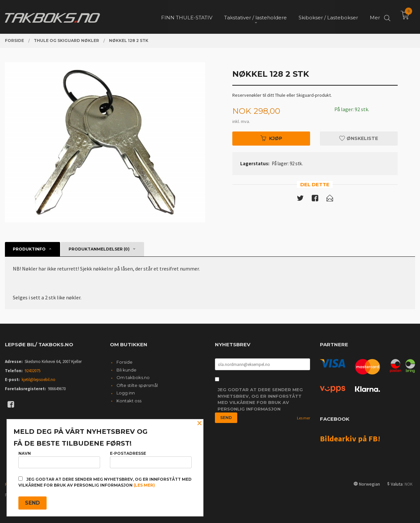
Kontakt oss (129, 401)
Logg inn (126, 393)
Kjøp (271, 138)
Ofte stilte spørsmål (137, 385)
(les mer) (144, 485)
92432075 (32, 371)
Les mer (304, 418)
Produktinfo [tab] (29, 249)
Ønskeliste (359, 138)
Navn (59, 460)
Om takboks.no (133, 377)
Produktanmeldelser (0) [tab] (99, 249)
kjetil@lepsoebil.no (39, 380)
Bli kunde (126, 370)
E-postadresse (151, 460)
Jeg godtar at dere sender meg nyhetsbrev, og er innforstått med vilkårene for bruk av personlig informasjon (260, 399)
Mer (375, 17)
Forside (125, 362)
